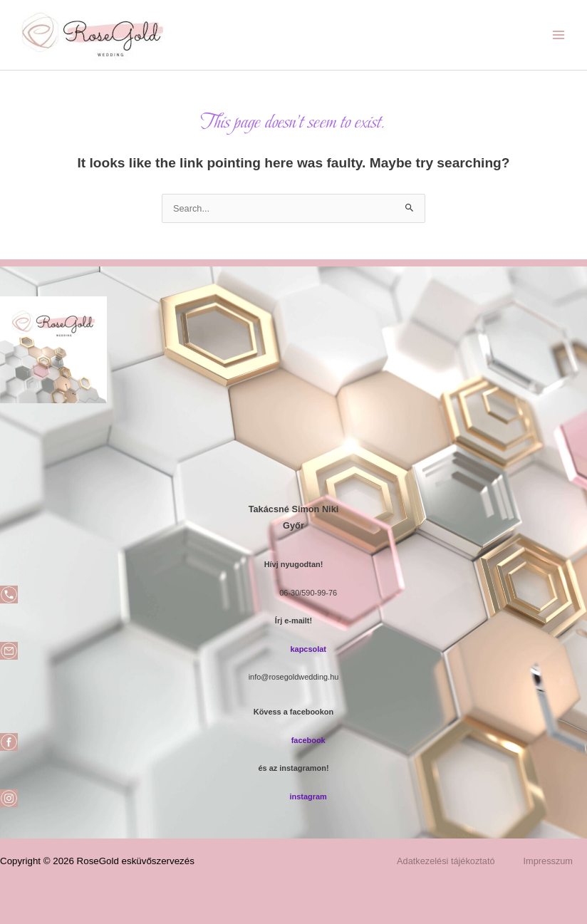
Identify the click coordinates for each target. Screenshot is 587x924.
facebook (308, 740)
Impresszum (548, 861)
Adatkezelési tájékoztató (446, 861)
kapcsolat (308, 649)
